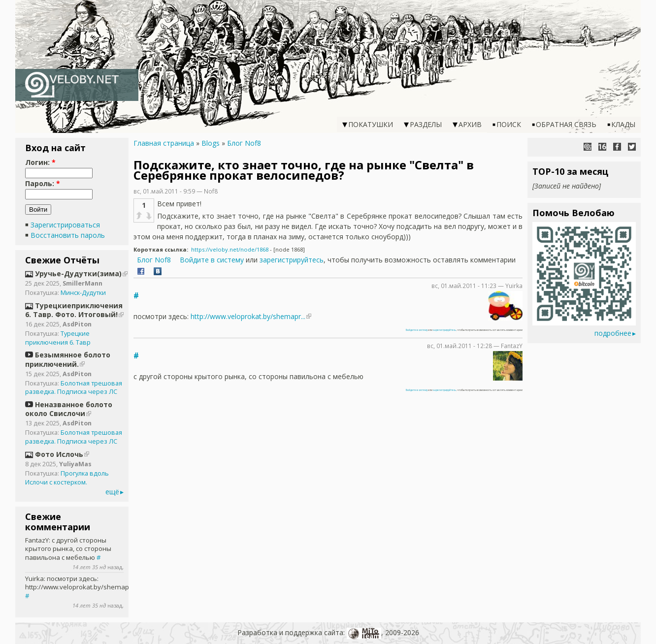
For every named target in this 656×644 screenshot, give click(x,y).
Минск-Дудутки (83, 293)
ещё (112, 492)
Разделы (426, 124)
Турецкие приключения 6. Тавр (58, 338)
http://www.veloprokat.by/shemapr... (248, 316)
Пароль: (43, 183)
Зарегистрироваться (65, 225)
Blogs (211, 143)
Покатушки (371, 124)
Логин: (40, 162)
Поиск (509, 124)
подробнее (613, 333)
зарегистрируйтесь (292, 260)
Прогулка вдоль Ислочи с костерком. (67, 478)
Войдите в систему (212, 260)
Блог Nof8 (244, 143)
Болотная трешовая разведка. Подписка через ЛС (74, 388)
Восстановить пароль (68, 235)
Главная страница (164, 143)
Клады (623, 124)
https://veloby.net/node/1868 (230, 249)
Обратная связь (566, 124)
